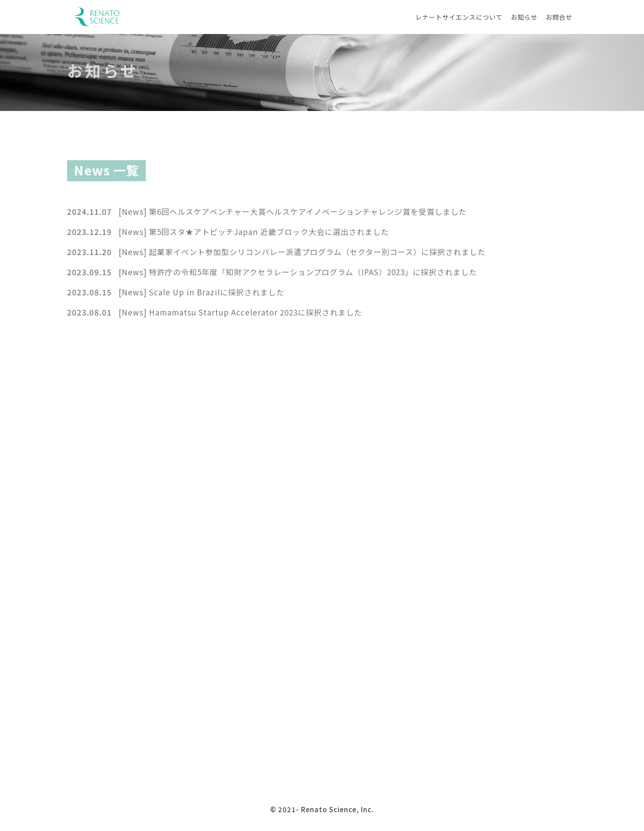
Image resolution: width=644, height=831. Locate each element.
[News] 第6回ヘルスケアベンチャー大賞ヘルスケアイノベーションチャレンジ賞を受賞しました (293, 211)
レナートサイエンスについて (459, 17)
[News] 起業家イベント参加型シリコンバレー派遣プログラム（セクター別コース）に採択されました (302, 252)
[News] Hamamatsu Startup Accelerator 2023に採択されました (240, 312)
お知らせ (524, 17)
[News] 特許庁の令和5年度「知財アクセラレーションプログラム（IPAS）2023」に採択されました (298, 272)
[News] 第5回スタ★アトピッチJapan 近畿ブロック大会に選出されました (254, 232)
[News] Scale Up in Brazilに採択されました (201, 292)
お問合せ (559, 17)
